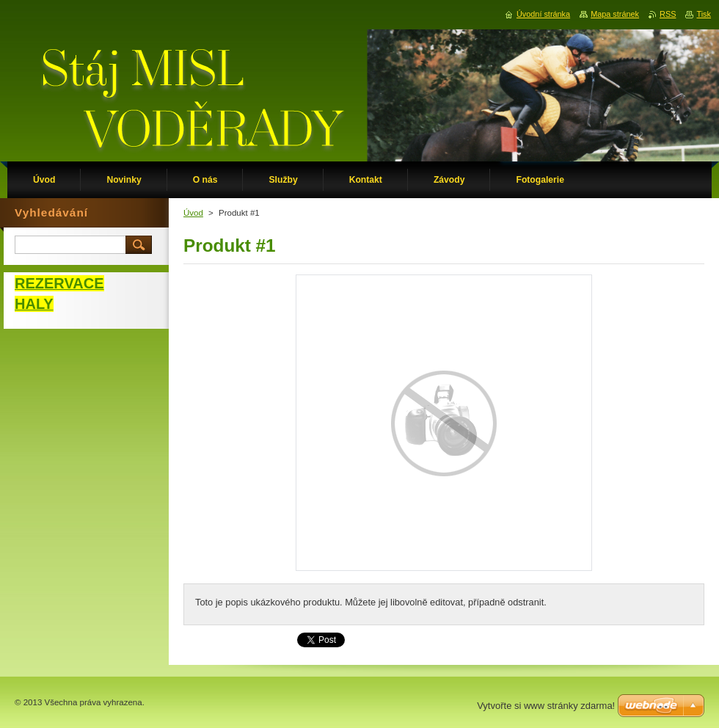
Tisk (704, 14)
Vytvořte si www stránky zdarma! (546, 706)
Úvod (193, 213)
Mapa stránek (615, 14)
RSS (668, 14)
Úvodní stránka (543, 14)
